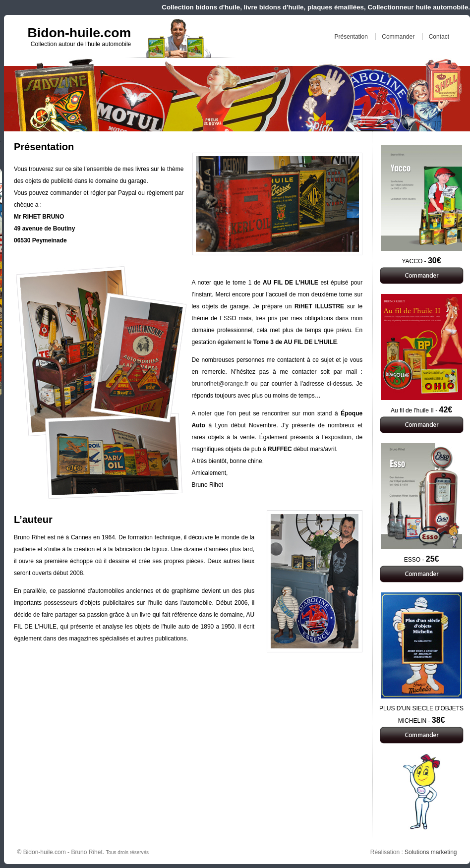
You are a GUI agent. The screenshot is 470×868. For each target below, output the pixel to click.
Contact (439, 37)
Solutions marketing (431, 852)
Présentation (351, 37)
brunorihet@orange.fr (220, 384)
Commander (398, 37)
